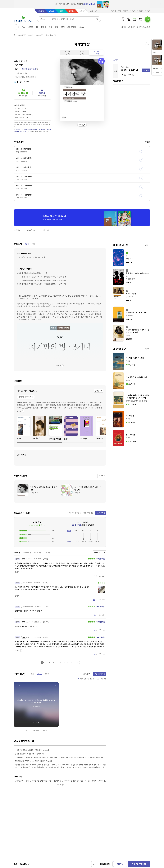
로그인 (120, 11)
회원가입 (113, 11)
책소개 (27, 244)
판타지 (44, 27)
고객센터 (148, 11)
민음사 (16, 69)
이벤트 (124, 27)
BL (37, 27)
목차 (33, 244)
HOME (14, 35)
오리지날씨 (72, 27)
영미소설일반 (49, 35)
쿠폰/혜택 (155, 69)
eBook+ (82, 27)
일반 (24, 27)
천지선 (21, 65)
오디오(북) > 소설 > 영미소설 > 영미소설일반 (32, 257)
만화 (57, 27)
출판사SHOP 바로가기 (31, 69)
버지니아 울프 (19, 61)
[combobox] (44, 19)
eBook (52, 11)
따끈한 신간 (131, 27)
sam (62, 11)
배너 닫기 (161, 4)
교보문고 (41, 11)
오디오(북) (21, 35)
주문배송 (134, 11)
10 (75, 663)
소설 (30, 35)
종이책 (47, 674)
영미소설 (38, 35)
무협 (51, 27)
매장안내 (141, 11)
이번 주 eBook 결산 (143, 27)
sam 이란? (156, 73)
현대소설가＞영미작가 (26, 397)
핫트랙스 (72, 11)
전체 (32, 674)
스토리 (82, 11)
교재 (63, 27)
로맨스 (31, 27)
